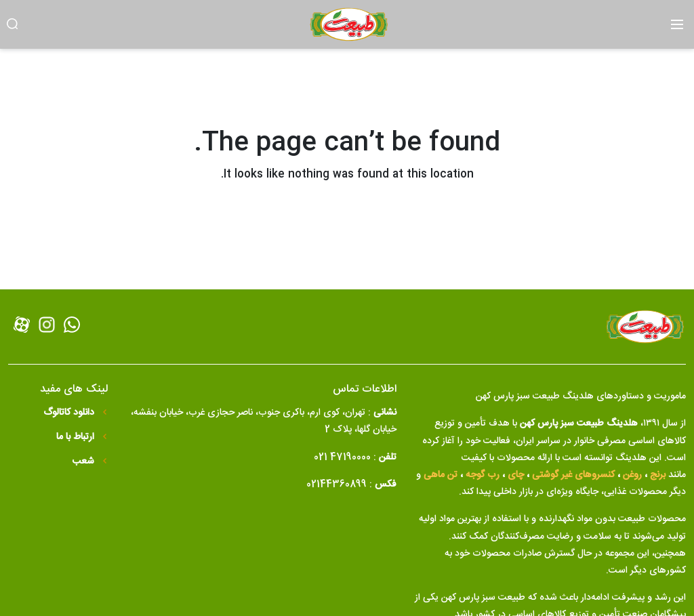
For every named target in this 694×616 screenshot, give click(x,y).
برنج (658, 475)
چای (516, 475)
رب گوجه (483, 475)
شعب (85, 462)
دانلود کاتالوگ (70, 413)
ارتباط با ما (77, 437)
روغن (632, 475)
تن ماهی (441, 475)
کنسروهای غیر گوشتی (573, 475)
